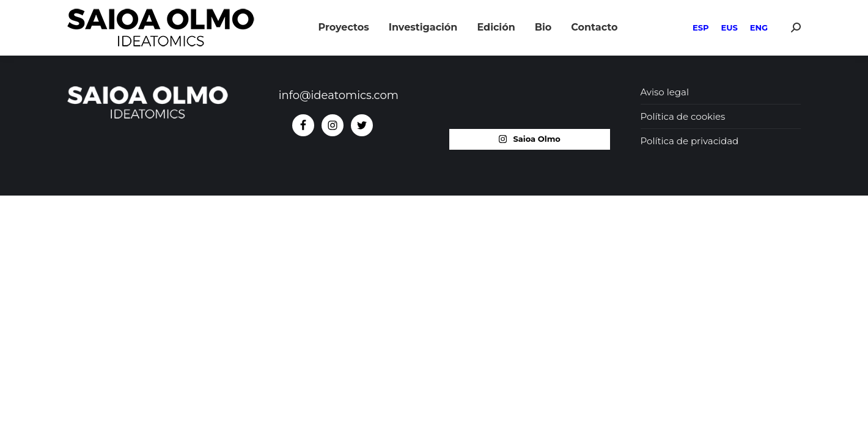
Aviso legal (665, 92)
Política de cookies (683, 116)
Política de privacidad (690, 141)
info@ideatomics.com (339, 95)
